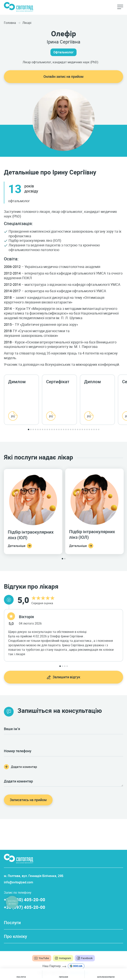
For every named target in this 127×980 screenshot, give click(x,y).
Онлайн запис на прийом (64, 76)
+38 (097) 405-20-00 (25, 907)
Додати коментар (24, 767)
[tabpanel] (23, 400)
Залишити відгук (66, 677)
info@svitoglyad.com (19, 882)
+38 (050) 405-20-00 (25, 900)
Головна (10, 23)
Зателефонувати (106, 977)
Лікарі (27, 23)
